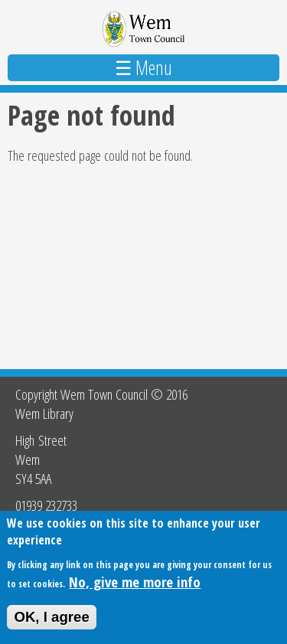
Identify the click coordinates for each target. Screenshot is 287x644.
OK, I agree (52, 617)
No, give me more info (135, 582)
